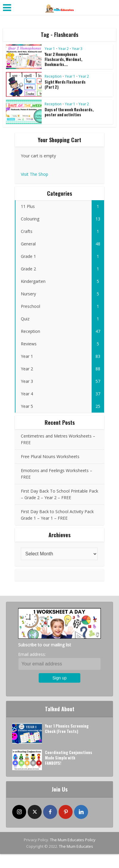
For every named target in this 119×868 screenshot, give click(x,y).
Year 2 (64, 49)
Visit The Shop (35, 174)
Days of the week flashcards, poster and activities (69, 112)
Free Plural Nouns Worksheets (50, 456)
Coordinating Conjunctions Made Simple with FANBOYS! (69, 758)
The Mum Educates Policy (73, 840)
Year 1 (50, 49)
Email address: (32, 654)
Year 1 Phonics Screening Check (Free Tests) (67, 728)
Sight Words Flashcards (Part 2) (65, 84)
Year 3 (77, 49)
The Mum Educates (76, 846)
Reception (53, 76)
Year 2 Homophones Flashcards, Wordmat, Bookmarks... (64, 59)
